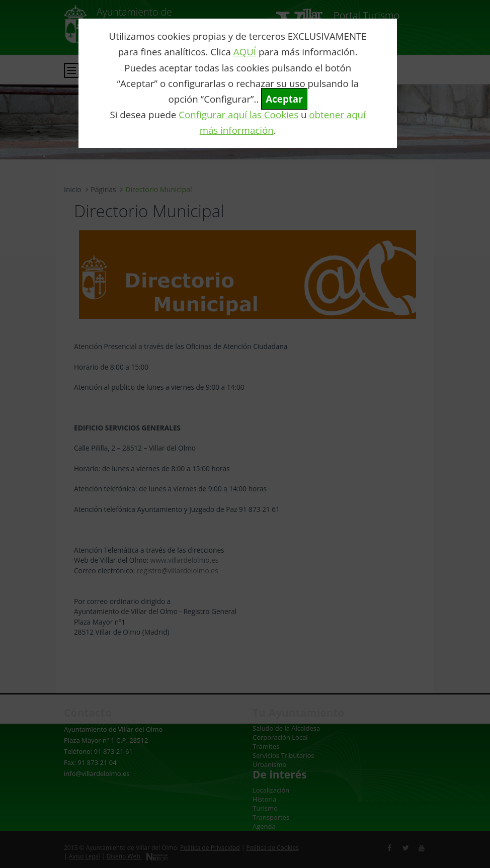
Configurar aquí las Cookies (238, 114)
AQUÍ (245, 52)
